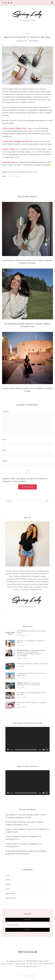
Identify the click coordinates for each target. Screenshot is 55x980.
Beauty (27, 34)
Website (5, 461)
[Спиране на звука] (44, 750)
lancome (29, 172)
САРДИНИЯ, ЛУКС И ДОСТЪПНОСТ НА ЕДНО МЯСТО (31, 674)
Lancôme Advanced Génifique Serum (14, 128)
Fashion (8, 880)
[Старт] (8, 750)
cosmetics (22, 172)
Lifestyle (8, 884)
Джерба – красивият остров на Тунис (30, 642)
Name (4, 439)
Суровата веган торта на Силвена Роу (32, 703)
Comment (5, 411)
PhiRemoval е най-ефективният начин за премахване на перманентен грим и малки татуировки (31, 653)
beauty (10, 172)
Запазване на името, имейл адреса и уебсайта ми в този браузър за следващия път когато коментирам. (25, 480)
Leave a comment (34, 41)
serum (35, 172)
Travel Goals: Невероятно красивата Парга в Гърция (29, 684)
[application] (27, 739)
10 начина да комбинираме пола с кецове (32, 694)
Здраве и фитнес (10, 893)
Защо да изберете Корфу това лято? (33, 664)
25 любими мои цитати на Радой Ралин (31, 632)
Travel (7, 889)
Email (4, 450)
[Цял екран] (47, 750)
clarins (16, 172)
